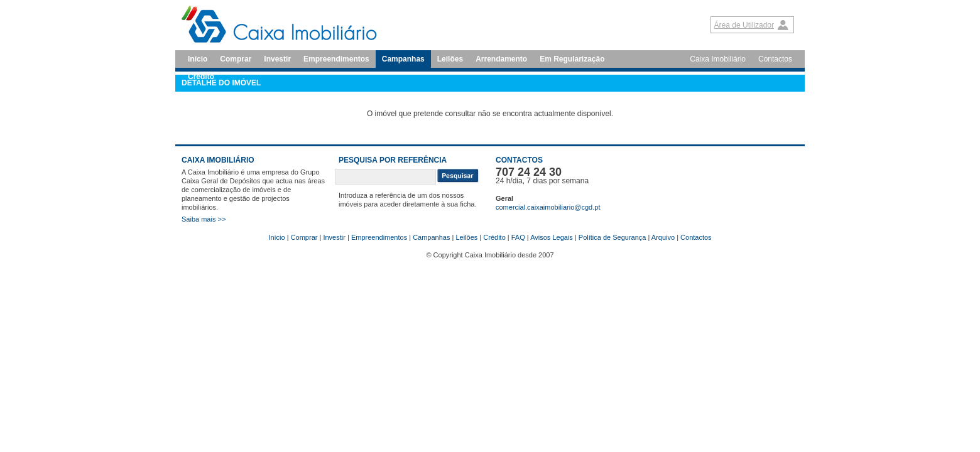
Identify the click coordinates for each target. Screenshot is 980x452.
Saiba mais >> (204, 219)
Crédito (494, 237)
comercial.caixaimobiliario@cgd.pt (548, 207)
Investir (277, 59)
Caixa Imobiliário (718, 59)
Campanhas (403, 59)
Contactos (775, 59)
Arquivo (663, 237)
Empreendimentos (336, 59)
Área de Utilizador (744, 25)
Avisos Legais (552, 237)
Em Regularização (572, 59)
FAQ (518, 237)
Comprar (236, 59)
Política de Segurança (612, 237)
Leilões (450, 59)
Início (198, 59)
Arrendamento (501, 59)
